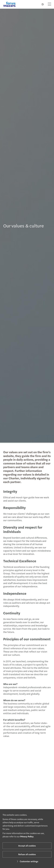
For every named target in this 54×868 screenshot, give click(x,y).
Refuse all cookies (27, 854)
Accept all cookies (27, 846)
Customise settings (27, 861)
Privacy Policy (27, 836)
